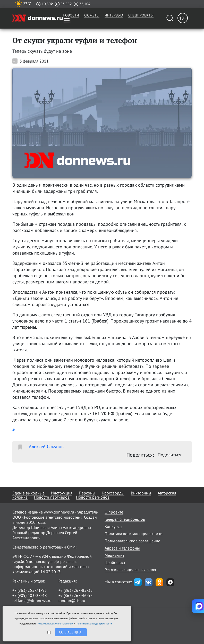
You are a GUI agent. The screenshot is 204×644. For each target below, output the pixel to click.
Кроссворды (113, 493)
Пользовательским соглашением (55, 624)
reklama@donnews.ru (32, 601)
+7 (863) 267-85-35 (76, 590)
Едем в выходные (28, 493)
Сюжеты (92, 15)
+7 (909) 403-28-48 (30, 595)
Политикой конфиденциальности (94, 624)
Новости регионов (93, 497)
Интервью (114, 15)
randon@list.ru (72, 601)
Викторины (141, 493)
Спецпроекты (141, 15)
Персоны (87, 493)
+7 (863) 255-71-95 (30, 590)
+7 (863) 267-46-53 (76, 595)
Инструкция (62, 493)
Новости (71, 15)
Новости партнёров (52, 497)
